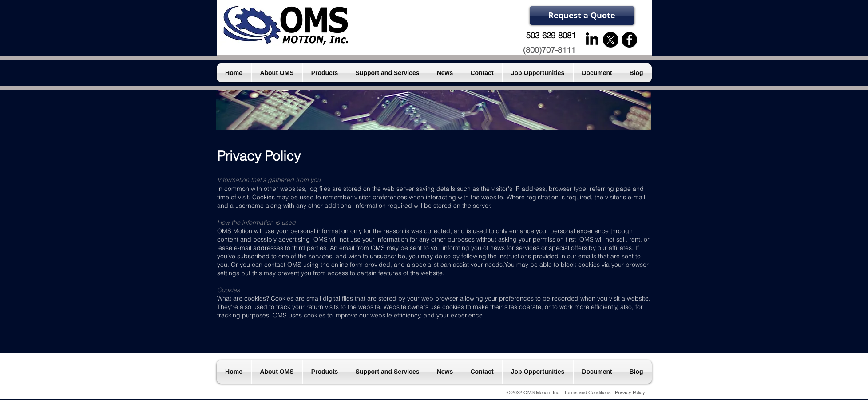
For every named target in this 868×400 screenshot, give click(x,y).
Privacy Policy (630, 392)
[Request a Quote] (582, 16)
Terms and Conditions (587, 392)
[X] (611, 40)
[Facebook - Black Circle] (629, 40)
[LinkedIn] (592, 40)
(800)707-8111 (549, 50)
